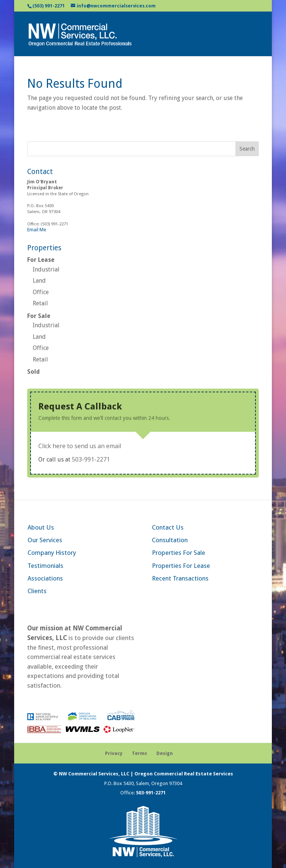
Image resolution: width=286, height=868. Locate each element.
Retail (40, 303)
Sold (34, 372)
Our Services (45, 540)
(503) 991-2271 (49, 6)
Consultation (170, 540)
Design (165, 753)
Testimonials (45, 566)
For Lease (41, 260)
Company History (52, 553)
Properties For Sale (179, 553)
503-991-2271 (91, 459)
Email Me (37, 230)
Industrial (46, 269)
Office (41, 292)
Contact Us (168, 527)
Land (39, 281)
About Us (41, 527)
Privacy (114, 753)
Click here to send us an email (80, 446)
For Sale (39, 316)
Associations (45, 578)
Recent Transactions (180, 578)
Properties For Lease (181, 566)
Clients (37, 591)
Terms (139, 753)
